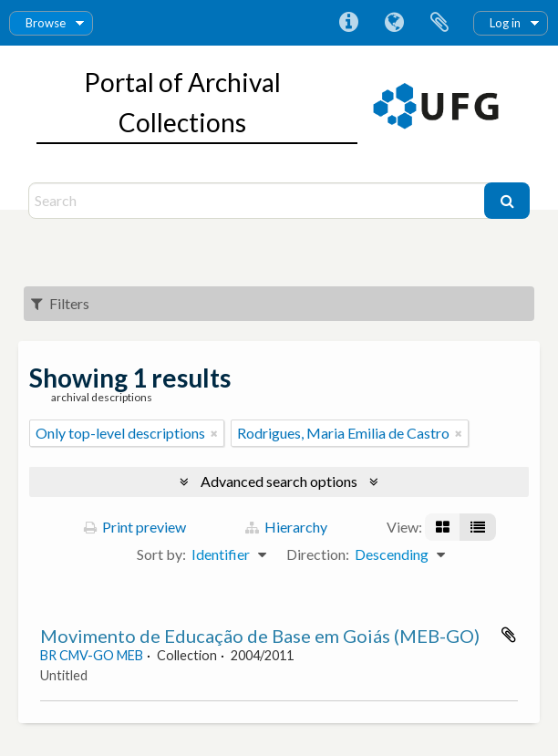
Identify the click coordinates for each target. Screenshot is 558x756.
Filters (60, 303)
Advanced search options (279, 481)
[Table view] (478, 527)
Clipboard (439, 23)
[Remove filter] (214, 433)
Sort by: (161, 554)
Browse (46, 23)
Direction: (318, 554)
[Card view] (443, 527)
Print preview (135, 527)
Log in (505, 23)
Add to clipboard (509, 635)
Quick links (348, 23)
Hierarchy (286, 527)
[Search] (259, 201)
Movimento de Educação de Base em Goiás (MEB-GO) (260, 636)
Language (394, 23)
